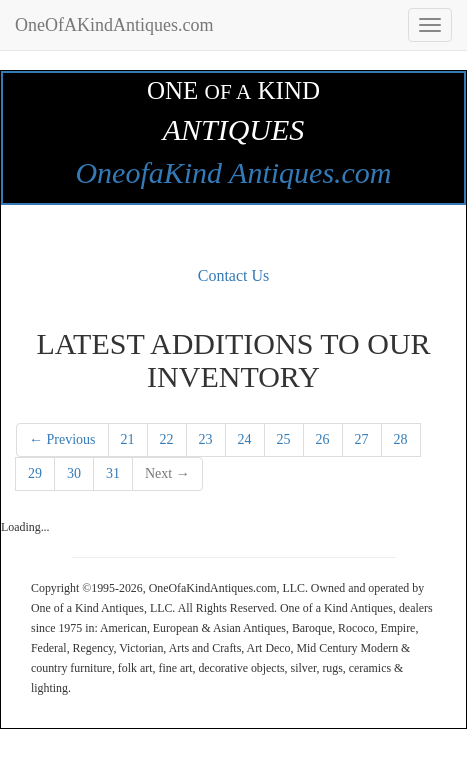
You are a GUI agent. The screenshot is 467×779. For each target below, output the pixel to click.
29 (35, 473)
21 (128, 439)
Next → (167, 473)
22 (167, 439)
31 (113, 473)
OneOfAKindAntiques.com (114, 25)
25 (284, 439)
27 (362, 439)
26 (323, 439)
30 (74, 473)
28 (401, 439)
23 (206, 439)
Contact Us (234, 275)
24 (245, 439)
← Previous (62, 439)
